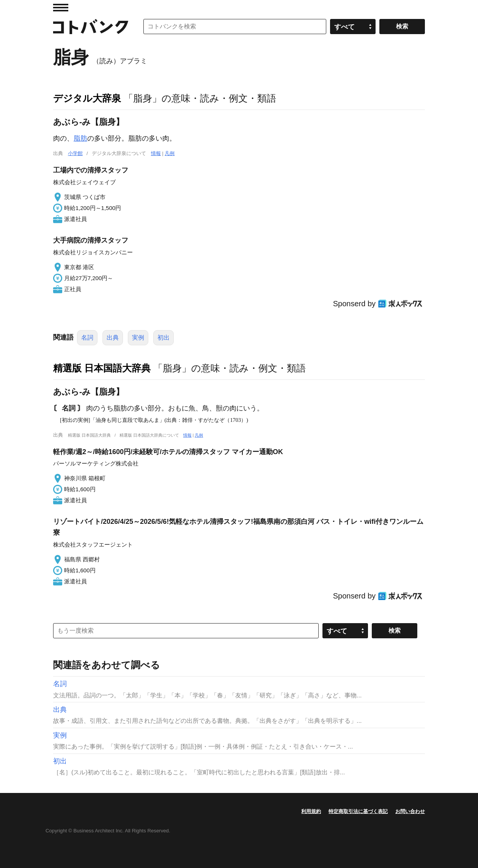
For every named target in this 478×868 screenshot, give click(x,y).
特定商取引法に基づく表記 (358, 811)
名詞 (87, 338)
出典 (113, 338)
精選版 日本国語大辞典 (102, 368)
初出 (164, 338)
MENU (61, 8)
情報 (156, 153)
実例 (138, 338)
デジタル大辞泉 (87, 98)
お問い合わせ (410, 811)
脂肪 (80, 138)
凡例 (170, 153)
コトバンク (91, 27)
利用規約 (311, 811)
